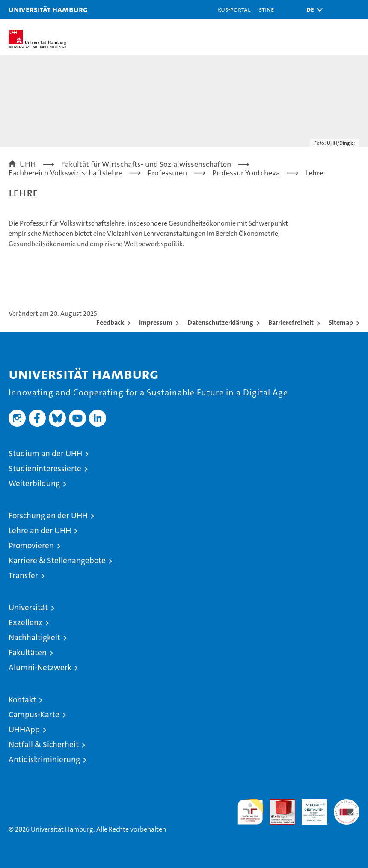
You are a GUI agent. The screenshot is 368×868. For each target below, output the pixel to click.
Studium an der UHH (45, 453)
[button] (312, 10)
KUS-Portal (234, 9)
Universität (28, 608)
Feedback (110, 323)
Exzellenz (25, 623)
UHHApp (24, 730)
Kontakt (22, 700)
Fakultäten (28, 652)
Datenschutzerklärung (220, 323)
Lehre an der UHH (40, 531)
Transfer (23, 575)
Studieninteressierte (45, 468)
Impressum (156, 323)
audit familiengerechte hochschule (250, 812)
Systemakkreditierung (347, 804)
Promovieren (31, 545)
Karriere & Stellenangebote (57, 560)
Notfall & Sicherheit (44, 745)
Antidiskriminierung (44, 759)
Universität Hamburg (48, 9)
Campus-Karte (34, 715)
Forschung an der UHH (48, 516)
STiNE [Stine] (266, 9)
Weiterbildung (34, 483)
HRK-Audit (310, 808)
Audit (278, 804)
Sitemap (341, 323)
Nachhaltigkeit (34, 638)
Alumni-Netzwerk (40, 667)
